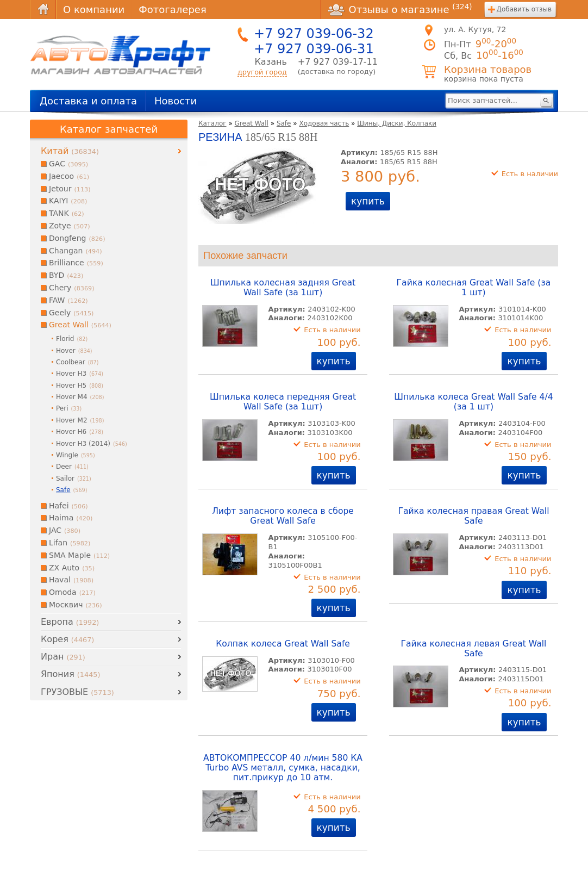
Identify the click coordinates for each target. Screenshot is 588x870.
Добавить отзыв (524, 9)
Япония (70, 674)
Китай (70, 151)
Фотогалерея (172, 10)
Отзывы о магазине (400, 9)
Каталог (212, 123)
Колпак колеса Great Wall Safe (283, 644)
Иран (63, 657)
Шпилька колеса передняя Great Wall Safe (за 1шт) (283, 402)
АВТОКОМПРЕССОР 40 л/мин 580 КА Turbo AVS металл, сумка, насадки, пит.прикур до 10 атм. (283, 768)
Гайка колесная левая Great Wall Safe (473, 649)
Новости (176, 101)
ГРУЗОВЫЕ (77, 692)
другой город (262, 72)
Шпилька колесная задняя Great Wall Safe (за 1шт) (283, 288)
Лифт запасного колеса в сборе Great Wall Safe (283, 516)
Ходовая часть (324, 123)
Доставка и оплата (88, 101)
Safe (284, 123)
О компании (94, 10)
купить (368, 201)
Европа (70, 622)
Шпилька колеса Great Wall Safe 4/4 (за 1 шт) (473, 402)
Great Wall (252, 123)
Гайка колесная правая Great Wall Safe (473, 516)
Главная (43, 10)
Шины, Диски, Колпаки (397, 123)
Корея (67, 639)
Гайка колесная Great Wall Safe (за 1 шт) (474, 288)
